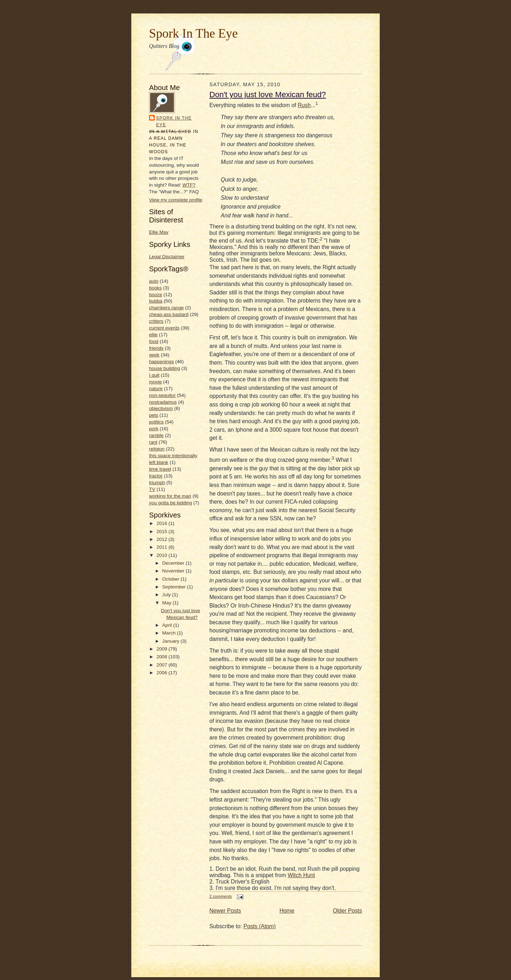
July (167, 595)
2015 (163, 531)
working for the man (170, 496)
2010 (163, 555)
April (168, 625)
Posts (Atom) (260, 926)
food (154, 341)
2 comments (221, 896)
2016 (163, 523)
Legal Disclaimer (167, 257)
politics (156, 422)
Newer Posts (225, 911)
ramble (156, 435)
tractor (156, 476)
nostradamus (163, 402)
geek (154, 355)
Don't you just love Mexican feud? (268, 95)
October (171, 579)
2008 (163, 657)
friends (156, 348)
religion (157, 449)
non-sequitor (162, 395)
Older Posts (347, 911)
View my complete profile (176, 200)
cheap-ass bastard (169, 314)
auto (154, 281)
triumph (157, 483)
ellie (153, 335)
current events (164, 328)
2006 (163, 673)
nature (156, 389)
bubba (156, 301)
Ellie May (159, 232)
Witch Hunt (301, 875)
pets (154, 415)
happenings (161, 362)
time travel (160, 469)
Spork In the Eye (174, 121)
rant (153, 442)
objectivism (161, 408)
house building (164, 368)
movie (155, 382)
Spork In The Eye (193, 33)
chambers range (166, 308)
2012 (163, 539)
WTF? (189, 185)
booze (156, 295)
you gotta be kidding (171, 503)
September (175, 587)
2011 (163, 547)
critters (156, 321)
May (167, 603)
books (155, 288)
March (169, 633)
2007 (163, 665)
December (174, 563)
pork (154, 429)
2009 (163, 649)
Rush (304, 105)
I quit (154, 375)
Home (287, 911)
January (171, 641)
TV (152, 489)
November (174, 571)
